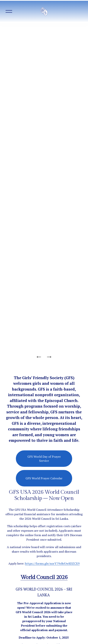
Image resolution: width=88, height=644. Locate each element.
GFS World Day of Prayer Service (44, 459)
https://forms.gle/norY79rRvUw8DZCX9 (52, 563)
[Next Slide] (49, 357)
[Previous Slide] (39, 357)
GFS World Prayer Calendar (44, 478)
